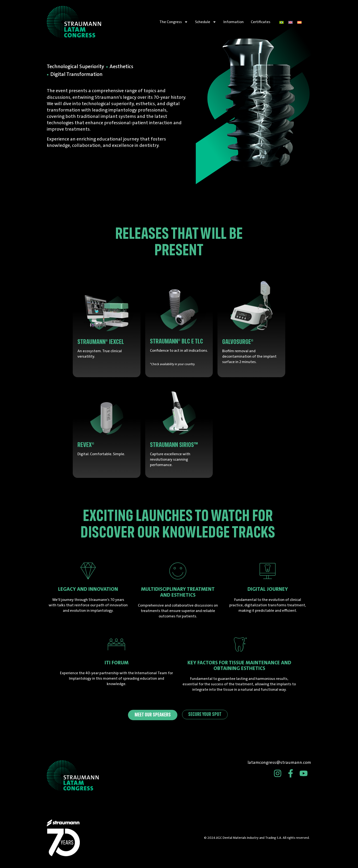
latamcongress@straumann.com (279, 762)
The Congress (174, 22)
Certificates (261, 22)
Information (234, 22)
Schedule (206, 22)
